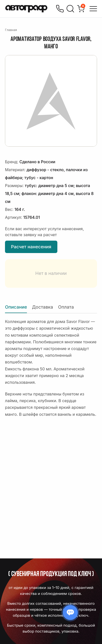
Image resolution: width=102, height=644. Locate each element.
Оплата (66, 307)
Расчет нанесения (31, 247)
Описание (16, 307)
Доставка (42, 307)
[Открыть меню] (93, 9)
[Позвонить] (60, 9)
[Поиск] (70, 9)
